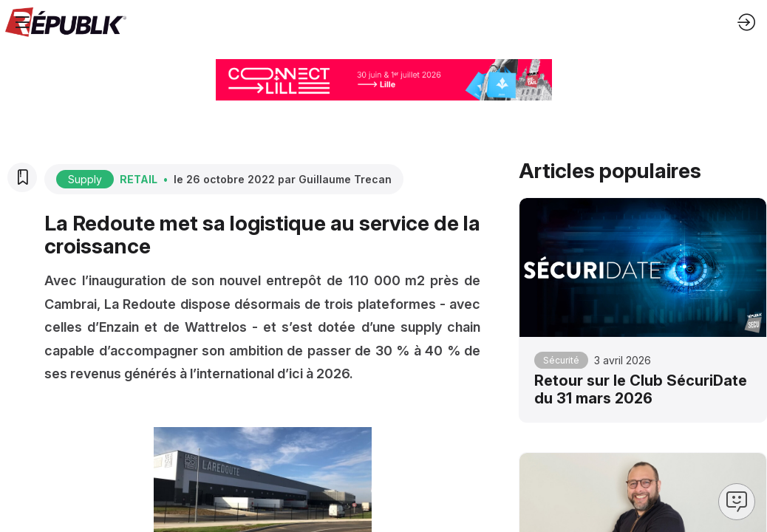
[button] (22, 22)
